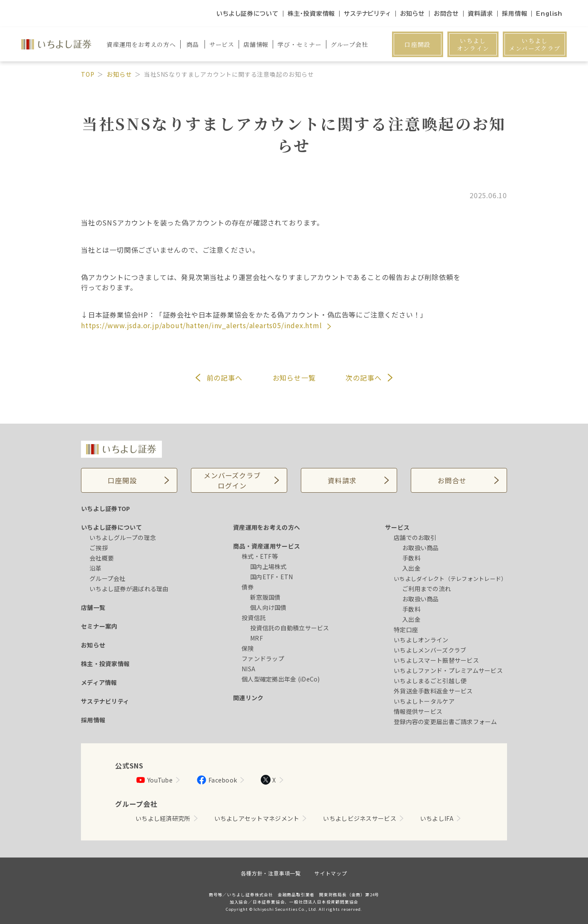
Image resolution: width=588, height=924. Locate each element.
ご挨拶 (99, 548)
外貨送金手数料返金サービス (433, 691)
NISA (248, 669)
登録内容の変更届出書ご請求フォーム (445, 722)
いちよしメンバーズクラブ (535, 44)
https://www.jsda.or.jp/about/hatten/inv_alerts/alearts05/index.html (202, 325)
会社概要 (102, 558)
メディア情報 (99, 682)
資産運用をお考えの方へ (267, 527)
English (549, 14)
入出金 (411, 568)
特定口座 (406, 629)
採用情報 (514, 14)
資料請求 (480, 14)
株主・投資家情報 (311, 14)
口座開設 (418, 44)
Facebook (217, 780)
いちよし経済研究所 (163, 818)
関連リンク (248, 698)
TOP (88, 74)
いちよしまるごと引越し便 (430, 681)
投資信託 (254, 618)
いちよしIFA (437, 818)
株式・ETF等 (260, 556)
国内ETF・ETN (272, 577)
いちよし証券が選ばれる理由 (129, 589)
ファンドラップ (263, 658)
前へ (225, 378)
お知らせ (412, 14)
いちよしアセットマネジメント (257, 818)
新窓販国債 (265, 597)
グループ (349, 44)
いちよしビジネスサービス (359, 818)
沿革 (96, 568)
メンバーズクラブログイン (232, 480)
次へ (363, 378)
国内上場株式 (268, 566)
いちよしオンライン (473, 44)
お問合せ (446, 14)
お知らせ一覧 (294, 378)
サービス (397, 527)
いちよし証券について (248, 14)
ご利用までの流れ (427, 589)
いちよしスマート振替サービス (436, 660)
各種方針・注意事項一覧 (271, 873)
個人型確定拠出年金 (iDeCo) (281, 679)
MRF (257, 638)
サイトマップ (331, 873)
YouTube (154, 780)
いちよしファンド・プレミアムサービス (448, 670)
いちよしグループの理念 (123, 537)
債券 (248, 587)
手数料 (411, 558)
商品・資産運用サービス (267, 546)
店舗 (256, 44)
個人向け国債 (268, 607)
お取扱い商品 (421, 548)
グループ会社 (108, 578)
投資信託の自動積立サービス (290, 628)
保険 (248, 648)
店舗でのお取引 (415, 537)
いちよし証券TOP (106, 508)
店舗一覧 (93, 607)
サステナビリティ (367, 14)
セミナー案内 (99, 626)
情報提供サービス (418, 711)
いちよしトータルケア (424, 701)
